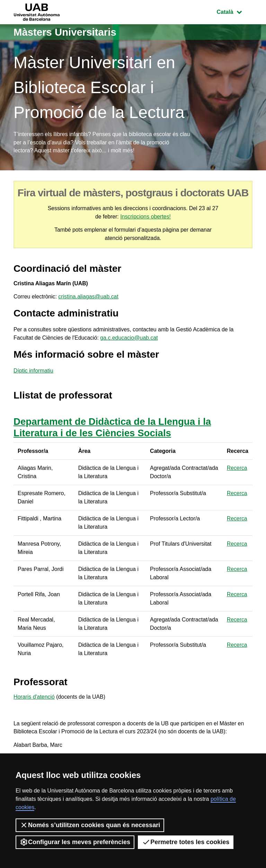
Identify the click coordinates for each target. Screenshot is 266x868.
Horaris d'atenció (34, 699)
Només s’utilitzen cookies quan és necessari (90, 825)
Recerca (237, 470)
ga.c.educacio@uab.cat (130, 339)
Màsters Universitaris (66, 32)
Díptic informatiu (34, 373)
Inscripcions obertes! (146, 217)
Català (234, 11)
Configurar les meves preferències (75, 842)
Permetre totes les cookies (186, 842)
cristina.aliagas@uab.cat (89, 298)
